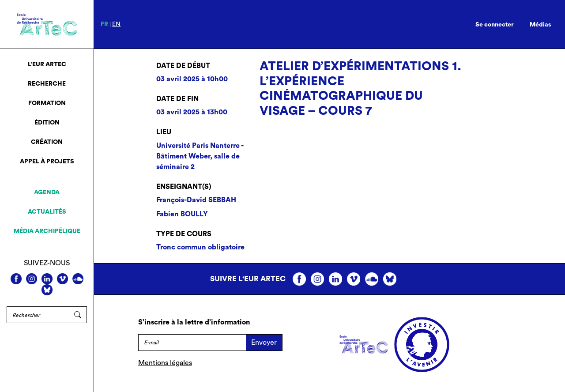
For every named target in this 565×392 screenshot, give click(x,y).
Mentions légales (165, 363)
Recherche (47, 84)
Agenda (47, 192)
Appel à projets (47, 162)
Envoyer (264, 343)
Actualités (47, 212)
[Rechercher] (38, 315)
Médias (541, 25)
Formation (47, 103)
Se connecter (495, 25)
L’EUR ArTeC (47, 64)
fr (104, 24)
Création (47, 142)
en (116, 24)
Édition (47, 123)
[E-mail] (192, 343)
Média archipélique (47, 231)
